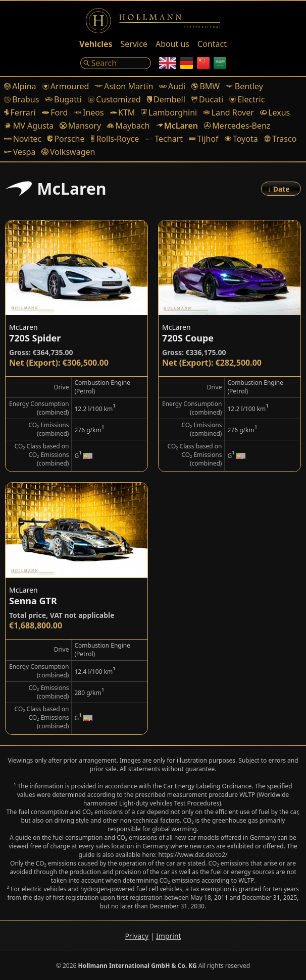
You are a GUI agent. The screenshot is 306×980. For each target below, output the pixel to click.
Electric (247, 99)
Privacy (137, 936)
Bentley (244, 86)
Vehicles (96, 44)
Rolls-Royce (115, 139)
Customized (114, 99)
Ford (55, 112)
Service (134, 44)
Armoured (66, 86)
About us (172, 44)
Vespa (20, 152)
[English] (168, 63)
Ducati (207, 99)
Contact (212, 44)
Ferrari (20, 112)
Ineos (89, 112)
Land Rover (228, 112)
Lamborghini (169, 112)
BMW (206, 86)
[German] (187, 63)
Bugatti (63, 99)
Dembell (166, 99)
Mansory (80, 126)
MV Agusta (29, 126)
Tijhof (204, 139)
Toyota (241, 139)
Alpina (20, 86)
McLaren (177, 126)
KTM (123, 112)
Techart (164, 139)
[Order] (281, 189)
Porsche (66, 139)
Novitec (23, 139)
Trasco (280, 139)
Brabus (21, 99)
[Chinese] (203, 63)
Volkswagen (68, 152)
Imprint (169, 936)
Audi (172, 86)
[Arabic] (220, 63)
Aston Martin (124, 86)
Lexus (275, 112)
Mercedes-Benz (237, 126)
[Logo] (153, 21)
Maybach (128, 126)
